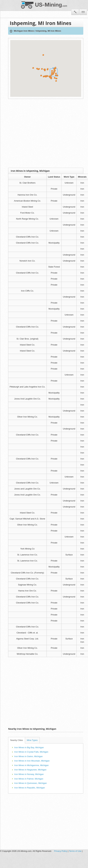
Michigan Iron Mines (24, 31)
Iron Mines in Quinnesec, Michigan (30, 783)
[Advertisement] (30, 133)
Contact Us (83, 12)
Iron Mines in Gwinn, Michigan (28, 756)
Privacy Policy (61, 851)
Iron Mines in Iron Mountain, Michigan (32, 761)
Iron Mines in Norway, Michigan (29, 774)
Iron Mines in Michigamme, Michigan (31, 765)
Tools (75, 12)
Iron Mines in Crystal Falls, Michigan (31, 752)
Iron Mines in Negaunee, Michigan (30, 770)
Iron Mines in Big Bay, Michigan (29, 747)
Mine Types (32, 740)
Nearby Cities (17, 740)
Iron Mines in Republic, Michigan (30, 788)
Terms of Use (75, 851)
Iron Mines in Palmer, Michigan (29, 779)
